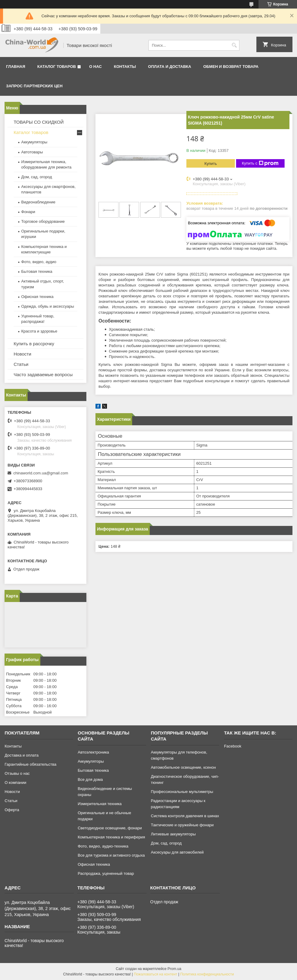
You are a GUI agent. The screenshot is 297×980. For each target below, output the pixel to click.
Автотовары (32, 152)
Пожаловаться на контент (155, 974)
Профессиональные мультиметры (182, 792)
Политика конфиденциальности (207, 974)
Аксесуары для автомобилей (177, 852)
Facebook (233, 746)
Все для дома (90, 779)
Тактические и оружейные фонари (182, 825)
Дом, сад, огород (37, 177)
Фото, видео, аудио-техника (103, 846)
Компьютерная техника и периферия (111, 837)
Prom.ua (174, 969)
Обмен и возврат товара (231, 67)
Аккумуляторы (34, 142)
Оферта (12, 810)
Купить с (260, 163)
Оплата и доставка (170, 67)
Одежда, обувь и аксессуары (48, 306)
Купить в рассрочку (34, 344)
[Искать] (234, 45)
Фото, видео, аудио (39, 262)
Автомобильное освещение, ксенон (183, 767)
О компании (15, 783)
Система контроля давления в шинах (185, 816)
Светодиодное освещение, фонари (110, 828)
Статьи (21, 364)
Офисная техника (37, 297)
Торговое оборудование (43, 221)
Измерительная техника (100, 804)
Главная (16, 67)
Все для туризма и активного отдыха (111, 855)
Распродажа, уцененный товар (106, 873)
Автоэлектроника (93, 752)
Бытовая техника (37, 271)
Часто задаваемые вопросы (43, 375)
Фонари (28, 212)
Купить (210, 164)
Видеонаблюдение (38, 202)
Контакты (125, 67)
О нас (95, 67)
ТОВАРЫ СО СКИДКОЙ (39, 122)
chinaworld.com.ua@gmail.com (41, 473)
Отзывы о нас (17, 773)
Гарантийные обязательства (30, 764)
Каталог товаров (57, 67)
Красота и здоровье (39, 331)
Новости (22, 354)
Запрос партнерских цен (34, 86)
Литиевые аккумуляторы (173, 834)
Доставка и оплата (22, 755)
